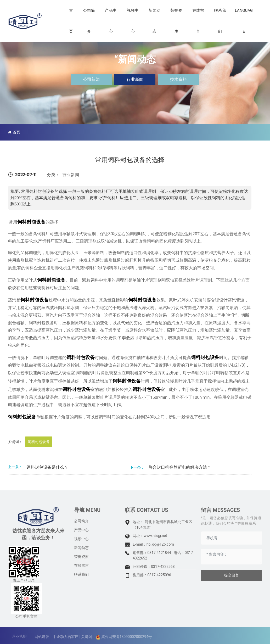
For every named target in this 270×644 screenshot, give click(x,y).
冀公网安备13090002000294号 (127, 637)
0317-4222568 (163, 567)
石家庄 (73, 637)
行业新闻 (135, 79)
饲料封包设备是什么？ (47, 467)
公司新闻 (91, 79)
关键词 (87, 637)
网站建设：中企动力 (51, 637)
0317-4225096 (159, 575)
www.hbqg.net (155, 536)
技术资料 (178, 79)
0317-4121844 (159, 553)
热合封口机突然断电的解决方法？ (180, 467)
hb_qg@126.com (160, 544)
